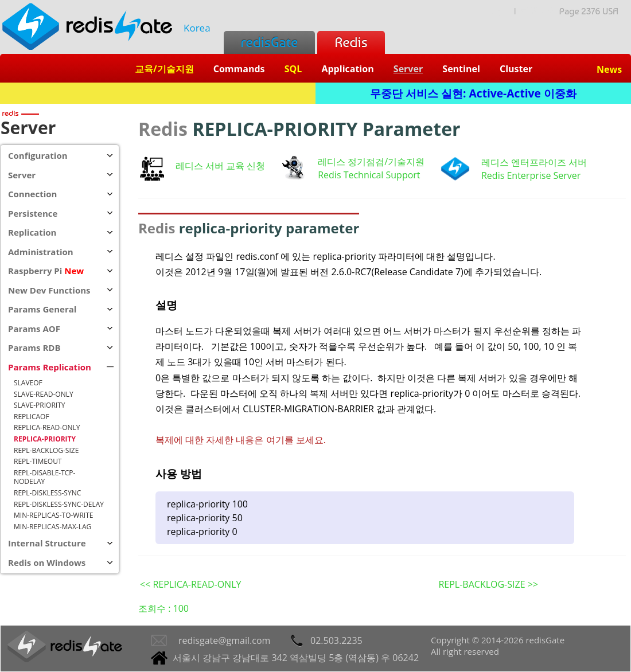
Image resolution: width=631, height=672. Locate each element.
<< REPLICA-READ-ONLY (190, 584)
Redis (351, 42)
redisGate (269, 42)
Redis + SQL (157, 93)
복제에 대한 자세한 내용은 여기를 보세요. (241, 440)
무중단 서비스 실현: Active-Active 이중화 (473, 93)
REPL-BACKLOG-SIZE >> (488, 584)
